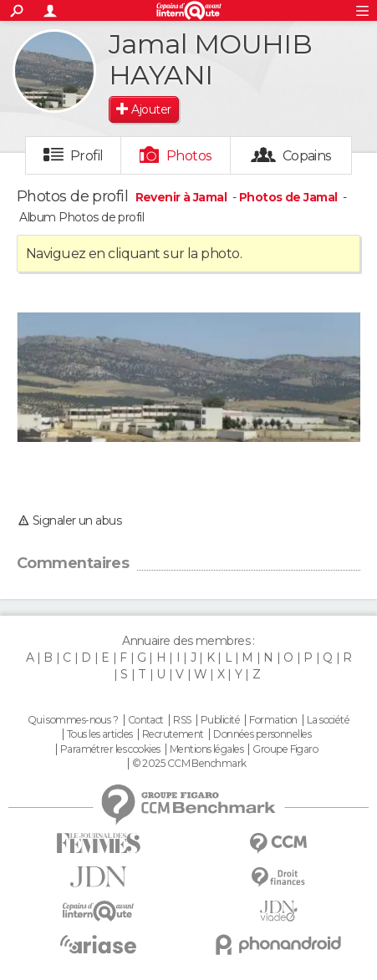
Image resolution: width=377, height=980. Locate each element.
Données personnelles (262, 734)
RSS (182, 720)
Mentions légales (206, 749)
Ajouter (151, 109)
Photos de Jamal (288, 197)
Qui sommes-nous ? (73, 720)
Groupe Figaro (285, 749)
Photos (189, 156)
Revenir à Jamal (183, 197)
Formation (273, 720)
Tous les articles (99, 734)
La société (328, 720)
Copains (307, 156)
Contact (146, 720)
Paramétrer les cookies (110, 749)
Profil (87, 156)
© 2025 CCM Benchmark (189, 764)
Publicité (220, 720)
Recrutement (173, 734)
